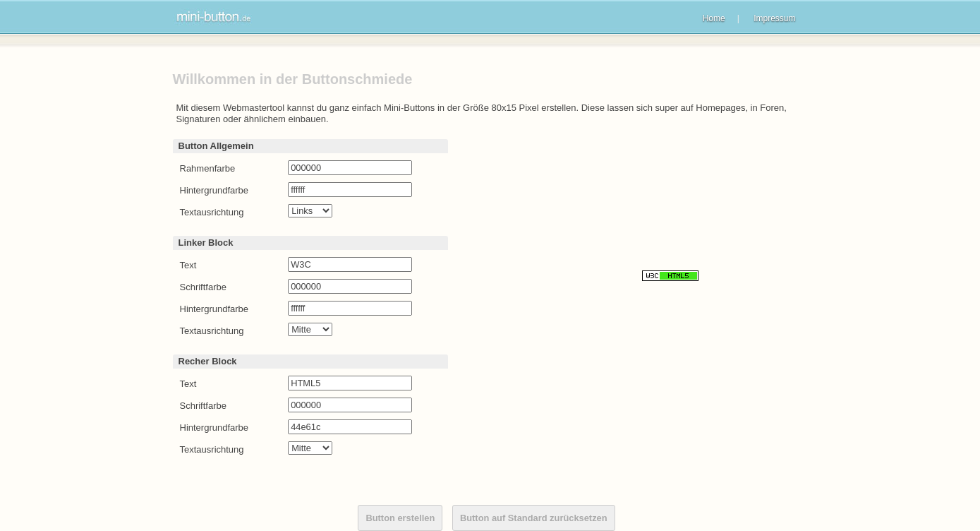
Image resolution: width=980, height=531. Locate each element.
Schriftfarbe (203, 287)
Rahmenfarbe (208, 168)
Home (714, 18)
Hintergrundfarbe (214, 190)
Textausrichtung (212, 212)
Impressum (774, 18)
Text (188, 265)
